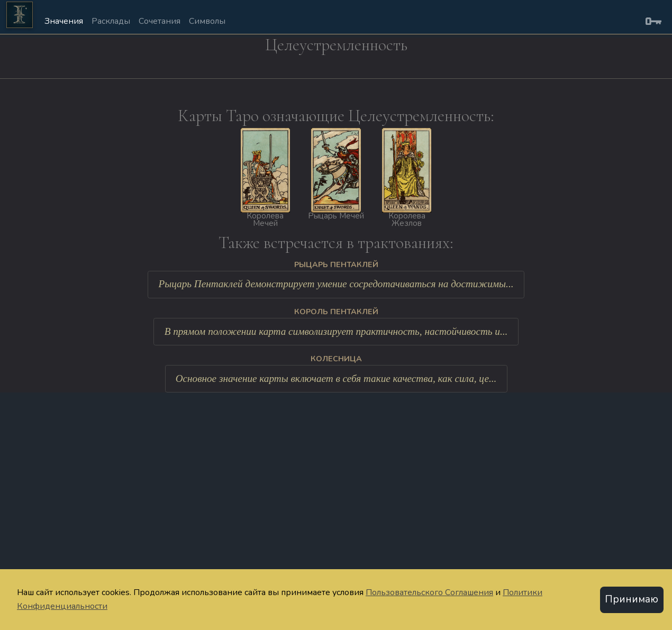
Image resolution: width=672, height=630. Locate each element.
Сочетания (160, 21)
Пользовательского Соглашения (429, 592)
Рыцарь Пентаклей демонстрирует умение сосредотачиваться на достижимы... (336, 284)
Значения (64, 21)
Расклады (111, 21)
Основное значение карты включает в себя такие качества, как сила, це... (336, 378)
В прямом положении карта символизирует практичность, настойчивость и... (336, 331)
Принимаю (632, 599)
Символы (207, 21)
